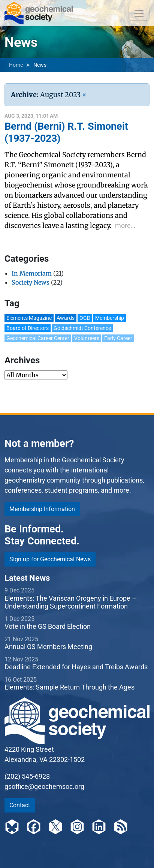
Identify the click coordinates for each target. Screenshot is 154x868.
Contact (20, 805)
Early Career (118, 338)
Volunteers (87, 338)
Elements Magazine (29, 318)
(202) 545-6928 (27, 776)
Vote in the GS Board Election (48, 626)
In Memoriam (32, 273)
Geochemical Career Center (38, 338)
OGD (85, 318)
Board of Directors (28, 328)
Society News (31, 282)
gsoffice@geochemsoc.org (44, 786)
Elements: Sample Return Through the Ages (70, 687)
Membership (110, 318)
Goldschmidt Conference (82, 328)
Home (16, 65)
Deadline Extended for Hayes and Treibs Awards (76, 667)
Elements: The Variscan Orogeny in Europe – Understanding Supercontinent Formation (70, 602)
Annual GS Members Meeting (48, 647)
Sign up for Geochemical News (50, 559)
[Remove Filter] (84, 95)
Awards (66, 318)
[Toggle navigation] (139, 13)
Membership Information (42, 509)
